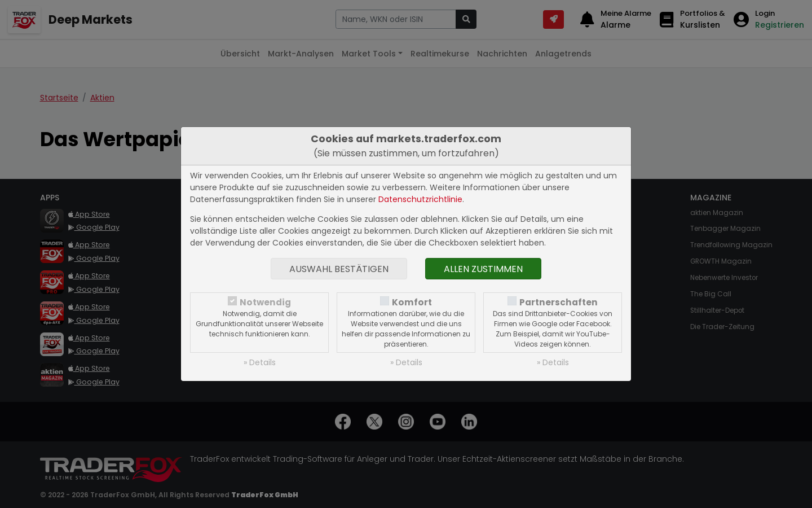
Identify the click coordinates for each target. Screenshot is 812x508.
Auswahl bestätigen (339, 269)
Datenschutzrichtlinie (420, 199)
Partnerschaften (559, 302)
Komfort (412, 302)
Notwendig (265, 302)
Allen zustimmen (483, 269)
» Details (260, 362)
